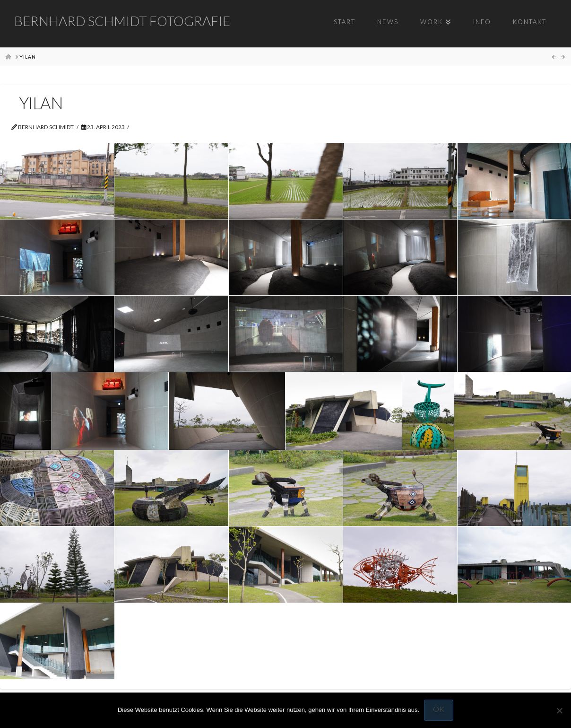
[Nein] (559, 710)
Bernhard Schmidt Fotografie (122, 21)
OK (439, 709)
